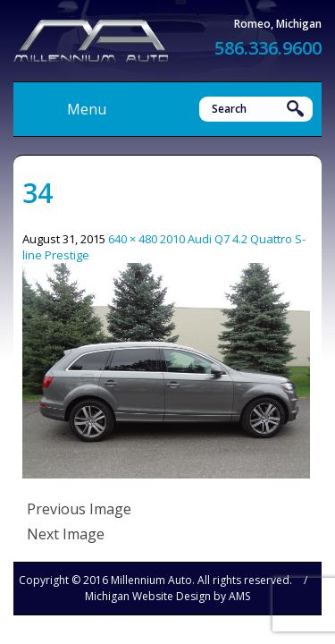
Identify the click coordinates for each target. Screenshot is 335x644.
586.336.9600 (268, 48)
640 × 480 (133, 239)
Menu (87, 109)
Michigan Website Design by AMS (167, 596)
